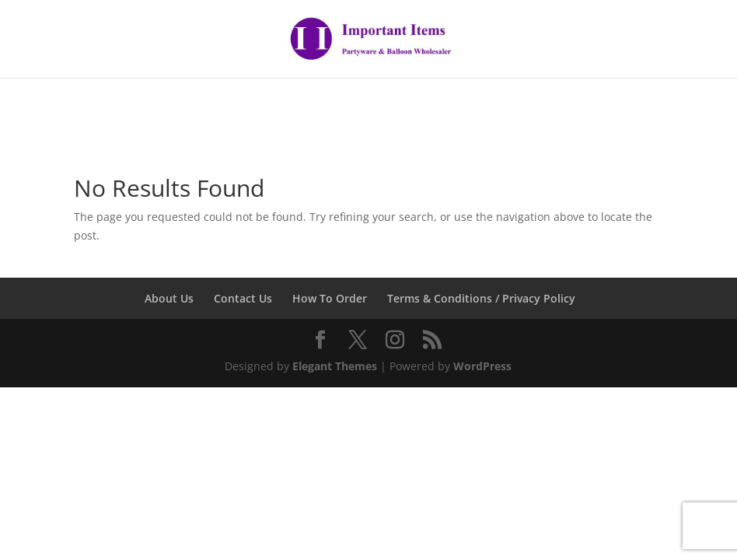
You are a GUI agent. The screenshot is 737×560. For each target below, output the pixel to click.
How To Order (330, 298)
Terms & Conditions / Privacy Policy (481, 298)
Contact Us (243, 298)
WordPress (482, 366)
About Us (169, 298)
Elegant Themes (335, 366)
